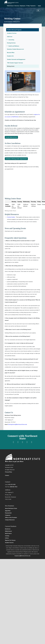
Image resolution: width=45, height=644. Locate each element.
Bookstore (8, 529)
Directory (17, 6)
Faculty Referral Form (11, 137)
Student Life (10, 56)
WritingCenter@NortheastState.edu (18, 424)
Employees (23, 6)
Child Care (10, 37)
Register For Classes (10, 540)
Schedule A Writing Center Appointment (16, 159)
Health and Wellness (14, 46)
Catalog (7, 536)
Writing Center (17, 22)
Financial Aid (8, 513)
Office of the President (11, 517)
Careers (7, 475)
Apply (39, 6)
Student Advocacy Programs (14, 30)
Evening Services (11, 43)
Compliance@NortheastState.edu (22, 556)
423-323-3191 (12, 484)
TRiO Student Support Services (15, 63)
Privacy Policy (8, 472)
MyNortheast (10, 6)
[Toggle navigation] (38, 10)
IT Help (28, 6)
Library (7, 538)
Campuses (8, 515)
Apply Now (8, 511)
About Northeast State (11, 508)
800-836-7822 (14, 487)
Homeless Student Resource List (15, 49)
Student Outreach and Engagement (16, 59)
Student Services (8, 22)
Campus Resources (10, 520)
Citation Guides (11, 217)
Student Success (9, 543)
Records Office (11, 53)
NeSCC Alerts (8, 533)
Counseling (11, 40)
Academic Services (12, 33)
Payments (33, 6)
